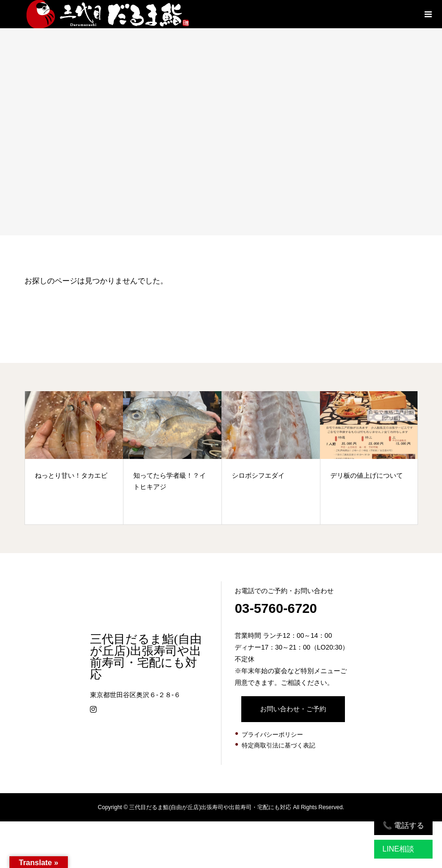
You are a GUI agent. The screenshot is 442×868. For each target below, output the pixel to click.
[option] (74, 458)
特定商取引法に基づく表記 (278, 745)
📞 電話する (403, 825)
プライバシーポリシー (272, 735)
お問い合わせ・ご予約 (293, 709)
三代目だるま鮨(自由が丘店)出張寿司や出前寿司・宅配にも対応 (146, 657)
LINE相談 (399, 849)
